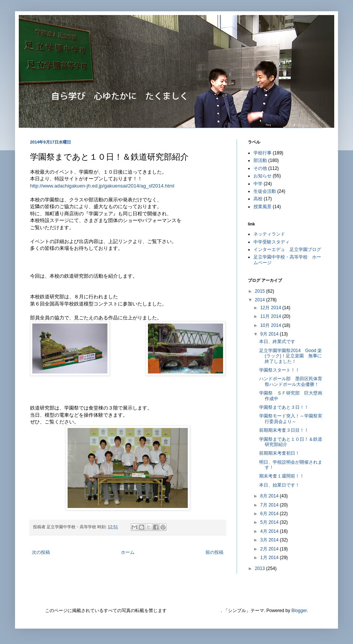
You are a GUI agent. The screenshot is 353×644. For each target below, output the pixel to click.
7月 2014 (270, 505)
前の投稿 (214, 552)
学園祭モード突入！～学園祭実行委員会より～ (291, 419)
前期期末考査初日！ (279, 453)
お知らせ (262, 176)
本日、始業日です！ (279, 485)
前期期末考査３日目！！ (284, 430)
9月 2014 (270, 334)
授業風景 (262, 207)
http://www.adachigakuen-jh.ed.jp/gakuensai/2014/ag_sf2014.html (102, 186)
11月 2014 (271, 316)
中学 (258, 184)
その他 (260, 168)
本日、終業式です (277, 342)
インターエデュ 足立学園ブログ (287, 249)
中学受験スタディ (272, 242)
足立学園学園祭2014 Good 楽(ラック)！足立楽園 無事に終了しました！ (290, 356)
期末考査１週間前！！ (282, 476)
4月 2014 (270, 531)
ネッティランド (269, 234)
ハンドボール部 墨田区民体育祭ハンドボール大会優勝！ (291, 381)
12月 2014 (271, 308)
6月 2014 (270, 514)
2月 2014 (270, 549)
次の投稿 (41, 552)
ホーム (128, 552)
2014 (261, 300)
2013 (261, 568)
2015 (261, 291)
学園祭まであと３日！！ (284, 407)
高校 (258, 199)
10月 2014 (271, 325)
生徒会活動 (265, 191)
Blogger (299, 611)
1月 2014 (270, 558)
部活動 (260, 160)
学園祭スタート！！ (279, 370)
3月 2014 (270, 540)
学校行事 (262, 153)
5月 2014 (270, 522)
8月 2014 (270, 496)
